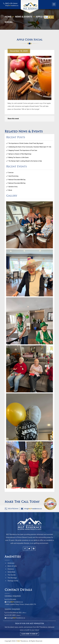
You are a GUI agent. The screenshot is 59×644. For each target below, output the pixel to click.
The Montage (12, 578)
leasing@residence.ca (16, 618)
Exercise (11, 173)
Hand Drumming (13, 176)
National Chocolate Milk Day (17, 180)
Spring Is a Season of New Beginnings (20, 154)
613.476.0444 (13, 509)
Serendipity (11, 572)
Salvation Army (13, 187)
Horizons (11, 569)
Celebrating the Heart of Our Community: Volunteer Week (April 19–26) (30, 147)
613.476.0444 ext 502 (14, 613)
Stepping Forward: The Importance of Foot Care (23, 150)
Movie (10, 190)
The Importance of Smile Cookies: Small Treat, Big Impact (26, 143)
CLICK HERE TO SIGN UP (29, 634)
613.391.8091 (11, 615)
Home (8, 17)
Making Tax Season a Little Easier (18, 157)
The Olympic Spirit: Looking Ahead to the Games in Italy (25, 161)
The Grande (12, 575)
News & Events (24, 17)
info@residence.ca (33, 509)
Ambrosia (11, 563)
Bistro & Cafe (12, 566)
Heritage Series (13, 581)
